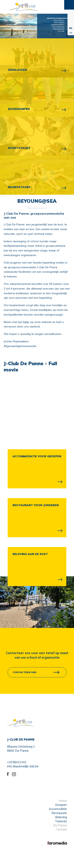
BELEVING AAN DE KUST (30, 554)
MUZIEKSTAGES (19, 187)
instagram (14, 774)
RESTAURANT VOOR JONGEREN (36, 505)
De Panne (60, 825)
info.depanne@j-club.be (23, 766)
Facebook (10, 774)
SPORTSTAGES (19, 148)
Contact (62, 829)
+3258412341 (17, 762)
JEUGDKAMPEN (19, 109)
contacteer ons (25, 672)
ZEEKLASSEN (17, 70)
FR (71, 33)
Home (63, 801)
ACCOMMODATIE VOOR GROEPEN (37, 456)
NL (71, 28)
